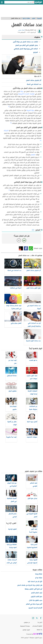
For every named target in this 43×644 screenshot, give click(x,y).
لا (19, 240)
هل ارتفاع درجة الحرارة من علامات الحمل (30, 585)
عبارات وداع (39, 578)
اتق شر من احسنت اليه (35, 581)
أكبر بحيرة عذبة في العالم (34, 604)
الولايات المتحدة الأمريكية (26, 94)
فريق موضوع (26, 630)
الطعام (33, 155)
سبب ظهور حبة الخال (36, 600)
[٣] (41, 140)
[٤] (9, 190)
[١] (9, 106)
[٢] (11, 123)
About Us (39, 630)
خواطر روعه (39, 574)
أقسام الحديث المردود (35, 608)
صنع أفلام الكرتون (36, 597)
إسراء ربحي (21, 30)
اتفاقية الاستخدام (37, 626)
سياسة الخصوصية (25, 626)
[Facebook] (41, 618)
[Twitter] (37, 618)
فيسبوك (26, 248)
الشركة (6, 131)
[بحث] (33, 2)
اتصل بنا (40, 622)
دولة (22, 91)
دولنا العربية (30, 110)
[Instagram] (33, 618)
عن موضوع (27, 622)
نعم (24, 240)
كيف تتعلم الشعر (37, 593)
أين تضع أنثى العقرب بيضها (33, 589)
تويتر (21, 248)
